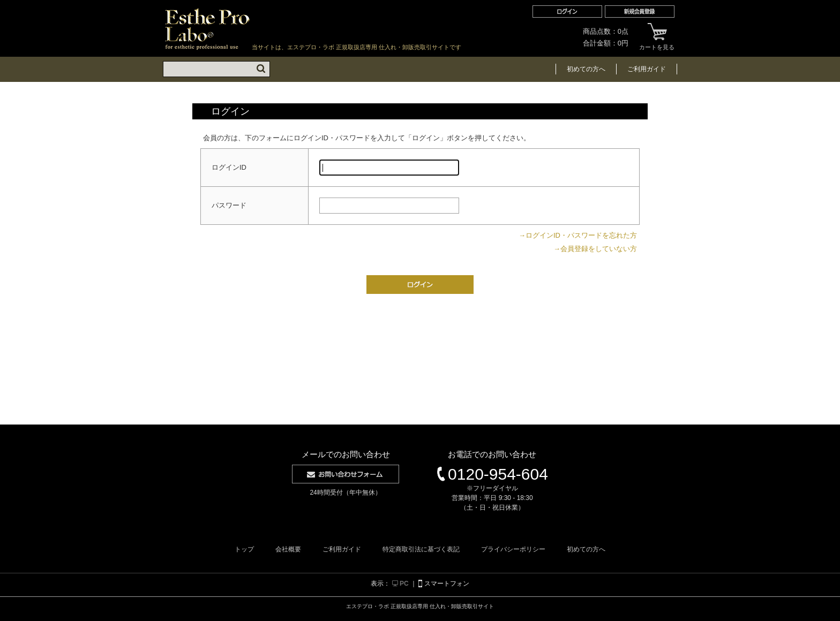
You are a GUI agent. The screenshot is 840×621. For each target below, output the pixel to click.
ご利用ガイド (647, 69)
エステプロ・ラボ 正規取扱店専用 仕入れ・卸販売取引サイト (207, 29)
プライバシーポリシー (513, 549)
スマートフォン (444, 584)
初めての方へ (586, 69)
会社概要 (288, 549)
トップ (244, 549)
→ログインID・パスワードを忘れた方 (578, 235)
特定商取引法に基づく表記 (421, 549)
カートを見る (657, 37)
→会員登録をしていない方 (595, 249)
